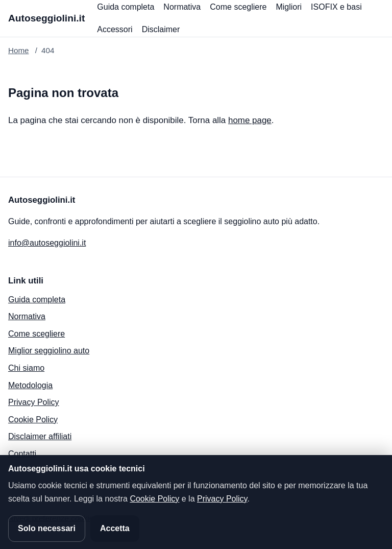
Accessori (115, 29)
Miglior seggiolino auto (49, 351)
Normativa (182, 7)
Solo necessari (47, 528)
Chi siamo (26, 368)
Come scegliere (238, 7)
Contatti (22, 454)
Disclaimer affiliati (40, 436)
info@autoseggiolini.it (47, 243)
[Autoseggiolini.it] (46, 19)
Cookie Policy (33, 420)
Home (19, 50)
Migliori (289, 7)
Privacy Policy (34, 402)
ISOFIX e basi (336, 7)
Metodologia (30, 385)
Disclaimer (161, 29)
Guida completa (126, 7)
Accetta (115, 528)
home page (250, 120)
